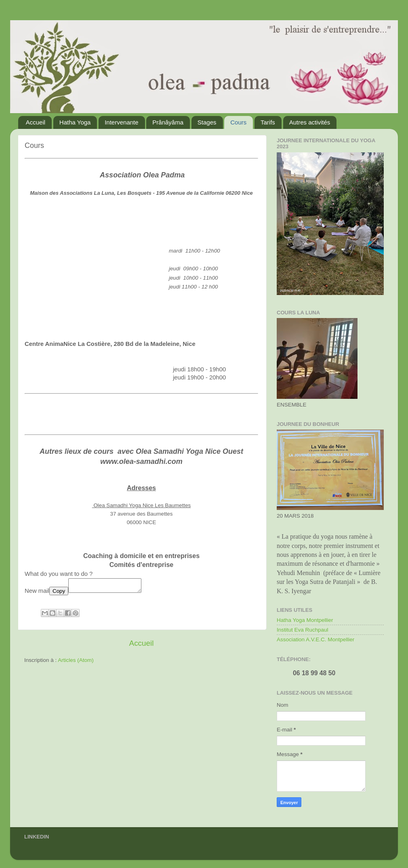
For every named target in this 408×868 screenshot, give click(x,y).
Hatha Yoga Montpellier (305, 620)
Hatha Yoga (75, 122)
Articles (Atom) (76, 663)
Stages (207, 122)
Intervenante (121, 122)
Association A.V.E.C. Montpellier (315, 639)
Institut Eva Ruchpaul (303, 630)
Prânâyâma (168, 122)
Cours (238, 122)
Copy (59, 593)
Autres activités (310, 122)
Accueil (36, 122)
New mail (37, 593)
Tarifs (268, 122)
